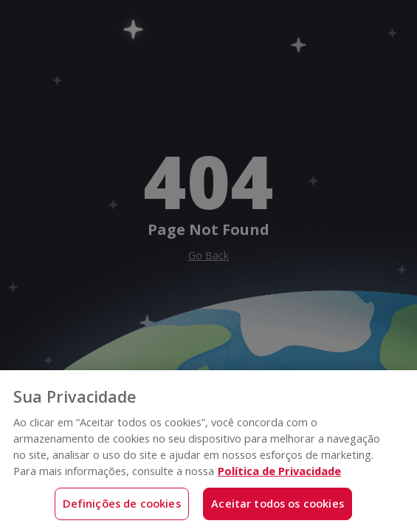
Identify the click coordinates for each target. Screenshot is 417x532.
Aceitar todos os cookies (278, 503)
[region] (208, 451)
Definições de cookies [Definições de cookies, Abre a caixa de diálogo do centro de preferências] (122, 503)
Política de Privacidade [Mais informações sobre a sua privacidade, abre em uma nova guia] (279, 471)
